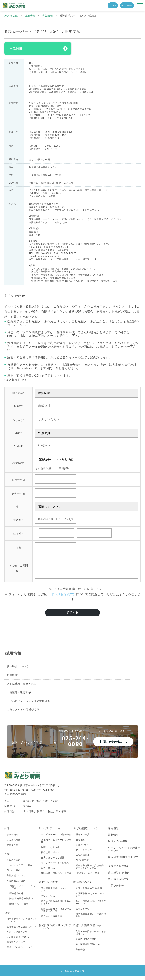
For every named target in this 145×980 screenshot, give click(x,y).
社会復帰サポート (50, 856)
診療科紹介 (12, 838)
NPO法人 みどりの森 (88, 877)
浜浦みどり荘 (83, 912)
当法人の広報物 (117, 845)
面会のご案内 (14, 874)
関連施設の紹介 (83, 886)
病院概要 (80, 843)
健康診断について (16, 946)
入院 (7, 858)
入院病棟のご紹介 (16, 884)
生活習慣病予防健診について (22, 930)
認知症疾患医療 (48, 886)
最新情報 (113, 838)
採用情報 (13, 657)
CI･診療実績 (82, 864)
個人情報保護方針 (64, 598)
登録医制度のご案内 (86, 943)
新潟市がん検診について (19, 951)
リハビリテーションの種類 (55, 866)
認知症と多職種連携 (52, 920)
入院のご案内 (14, 864)
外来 (7, 832)
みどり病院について (86, 832)
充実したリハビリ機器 (53, 861)
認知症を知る (48, 900)
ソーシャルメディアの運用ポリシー (124, 853)
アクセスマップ (84, 854)
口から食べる (48, 871)
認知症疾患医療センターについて (56, 893)
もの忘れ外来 (14, 843)
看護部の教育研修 (20, 696)
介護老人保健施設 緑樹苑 (89, 892)
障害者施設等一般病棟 (21, 902)
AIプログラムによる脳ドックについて (22, 924)
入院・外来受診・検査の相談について (91, 936)
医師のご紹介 (83, 848)
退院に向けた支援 (50, 851)
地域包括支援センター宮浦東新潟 (91, 919)
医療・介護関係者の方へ (88, 929)
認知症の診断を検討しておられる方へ (56, 906)
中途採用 (16, 48)
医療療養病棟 (17, 897)
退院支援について (16, 879)
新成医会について (18, 670)
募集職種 (12, 679)
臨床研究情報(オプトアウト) (123, 862)
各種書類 (80, 953)
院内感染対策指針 (119, 876)
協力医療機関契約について (90, 948)
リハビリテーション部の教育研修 (30, 705)
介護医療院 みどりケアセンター (90, 898)
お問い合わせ (127, 5)
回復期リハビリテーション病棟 (22, 891)
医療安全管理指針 (119, 870)
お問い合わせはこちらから (113, 747)
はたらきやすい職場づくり (23, 713)
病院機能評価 (83, 859)
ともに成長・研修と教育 (22, 687)
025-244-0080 (71, 745)
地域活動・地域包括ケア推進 (56, 877)
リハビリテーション (51, 832)
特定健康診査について (18, 941)
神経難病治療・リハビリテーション (55, 930)
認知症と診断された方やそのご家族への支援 (56, 913)
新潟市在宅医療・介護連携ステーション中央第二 (91, 870)
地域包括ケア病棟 (19, 908)
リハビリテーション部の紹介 (56, 838)
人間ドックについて (17, 936)
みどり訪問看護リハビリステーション (91, 906)
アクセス (113, 5)
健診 (7, 917)
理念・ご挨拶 (83, 838)
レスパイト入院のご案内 (19, 869)
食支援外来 (12, 848)
